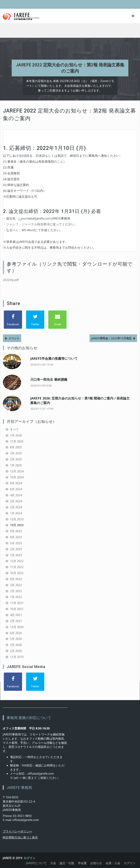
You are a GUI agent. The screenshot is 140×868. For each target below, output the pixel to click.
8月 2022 (16, 579)
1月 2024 (16, 513)
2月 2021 (16, 621)
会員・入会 (113, 863)
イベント (14, 338)
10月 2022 (17, 573)
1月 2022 (16, 597)
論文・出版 (67, 863)
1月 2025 (16, 465)
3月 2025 (16, 453)
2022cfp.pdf (11, 280)
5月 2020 (16, 639)
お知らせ (96, 863)
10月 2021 (17, 609)
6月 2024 (16, 489)
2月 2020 (16, 651)
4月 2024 (16, 495)
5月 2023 (16, 543)
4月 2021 (16, 615)
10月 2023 (17, 525)
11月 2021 (17, 603)
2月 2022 (16, 591)
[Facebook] (13, 320)
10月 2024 (17, 477)
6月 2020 (16, 633)
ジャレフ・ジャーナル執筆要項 (28, 224)
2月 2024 (16, 507)
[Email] (57, 320)
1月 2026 (16, 435)
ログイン (30, 858)
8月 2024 (16, 483)
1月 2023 (16, 555)
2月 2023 (16, 549)
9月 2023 (16, 531)
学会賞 (82, 863)
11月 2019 (17, 657)
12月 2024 (17, 471)
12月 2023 (17, 519)
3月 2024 (16, 501)
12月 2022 (17, 561)
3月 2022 (16, 585)
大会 (53, 863)
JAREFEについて (36, 863)
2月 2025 (16, 459)
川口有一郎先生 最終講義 (49, 379)
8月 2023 (16, 537)
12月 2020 (17, 627)
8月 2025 (16, 447)
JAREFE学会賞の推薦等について (54, 358)
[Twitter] (35, 320)
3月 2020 (16, 645)
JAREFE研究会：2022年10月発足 (111, 338)
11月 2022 (17, 567)
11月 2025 (17, 441)
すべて (14, 429)
